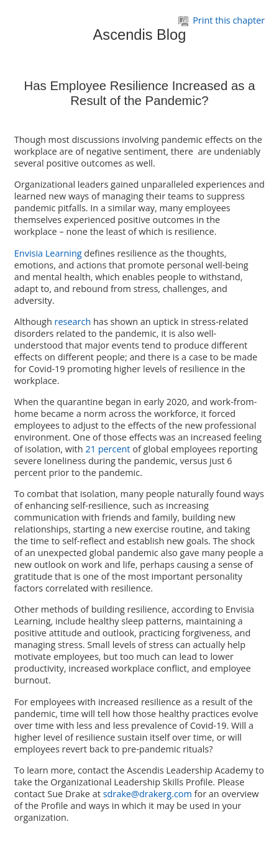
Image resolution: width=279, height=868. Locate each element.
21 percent (107, 449)
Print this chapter (222, 20)
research (73, 322)
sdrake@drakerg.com (148, 794)
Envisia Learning (48, 253)
